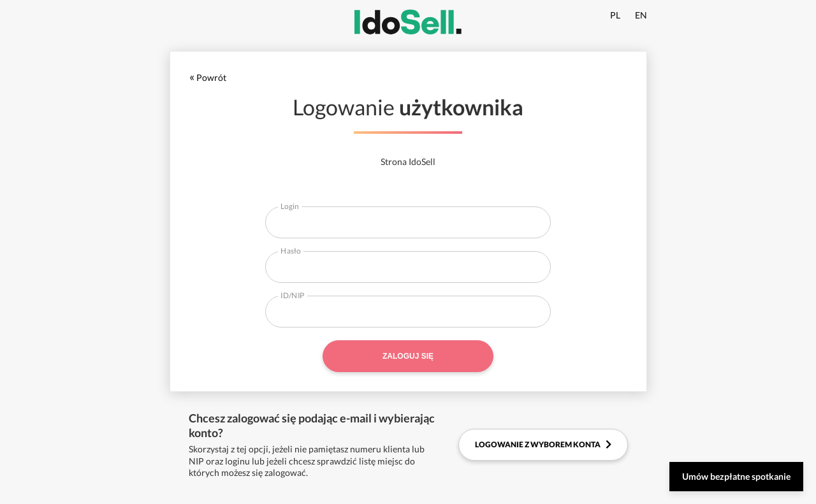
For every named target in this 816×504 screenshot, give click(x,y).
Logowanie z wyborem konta (543, 444)
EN (641, 15)
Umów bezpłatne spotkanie (736, 476)
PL (615, 15)
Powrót (208, 77)
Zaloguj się (408, 356)
